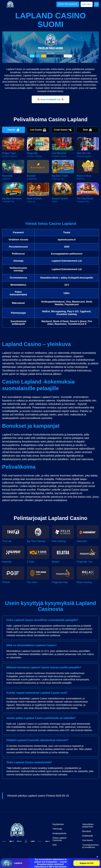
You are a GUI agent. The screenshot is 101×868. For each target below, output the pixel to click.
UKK (55, 845)
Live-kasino (88, 840)
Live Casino (38, 130)
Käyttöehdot (58, 824)
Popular (14, 130)
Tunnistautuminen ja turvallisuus (91, 846)
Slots (87, 130)
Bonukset (87, 831)
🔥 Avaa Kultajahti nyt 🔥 (51, 99)
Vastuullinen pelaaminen (88, 825)
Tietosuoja (57, 829)
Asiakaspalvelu (60, 833)
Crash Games (63, 130)
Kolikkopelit (88, 836)
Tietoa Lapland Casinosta (59, 839)
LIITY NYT (87, 4)
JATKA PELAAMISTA (68, 4)
